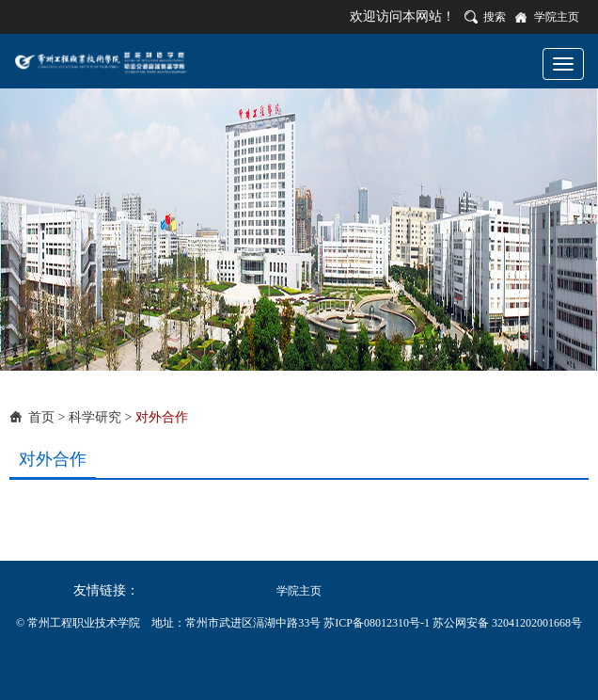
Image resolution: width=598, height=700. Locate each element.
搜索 (495, 17)
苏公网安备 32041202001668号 (507, 623)
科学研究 (95, 417)
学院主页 (557, 17)
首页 (41, 417)
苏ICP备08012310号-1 (378, 623)
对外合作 (162, 417)
